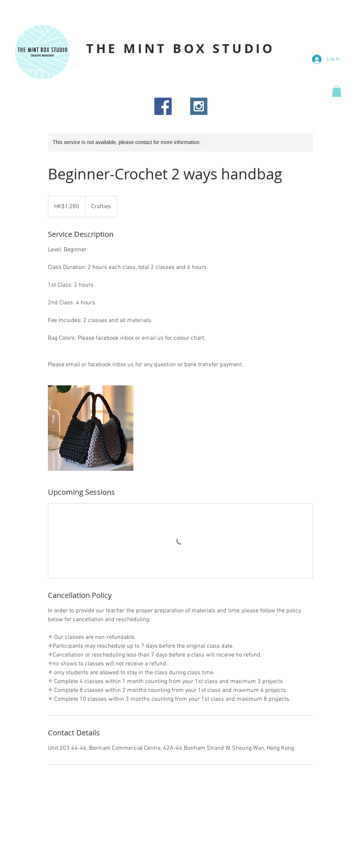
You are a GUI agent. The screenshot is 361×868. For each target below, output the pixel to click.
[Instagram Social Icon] (199, 106)
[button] (337, 91)
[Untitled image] (91, 428)
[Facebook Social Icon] (163, 106)
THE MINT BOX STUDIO (180, 48)
